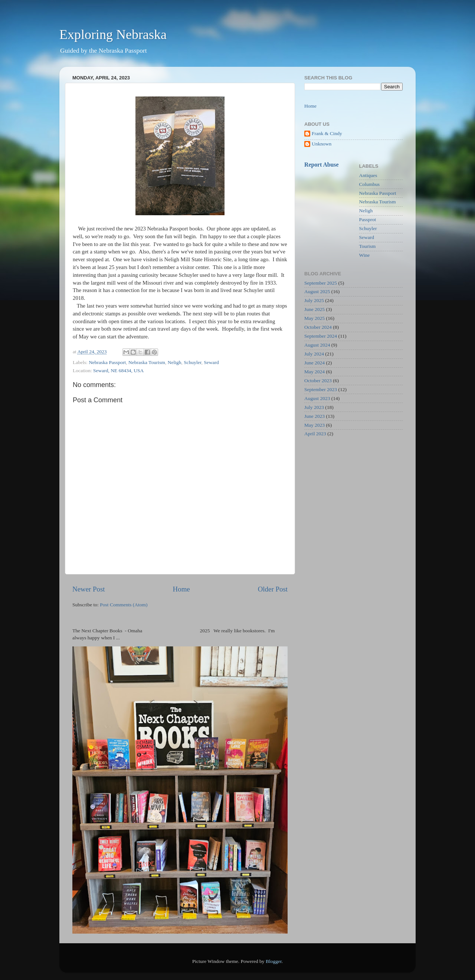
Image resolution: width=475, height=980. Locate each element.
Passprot (368, 219)
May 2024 (315, 372)
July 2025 (314, 300)
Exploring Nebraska (113, 35)
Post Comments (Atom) (124, 605)
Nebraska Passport (107, 362)
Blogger (274, 961)
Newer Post (89, 589)
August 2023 (317, 398)
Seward (211, 362)
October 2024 (318, 327)
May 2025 (315, 318)
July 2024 (314, 354)
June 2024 (315, 363)
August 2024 (317, 345)
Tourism (368, 246)
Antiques (368, 175)
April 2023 (315, 434)
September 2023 (321, 389)
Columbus (370, 184)
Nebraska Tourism (147, 362)
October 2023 (318, 381)
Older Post (273, 589)
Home (181, 589)
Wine (365, 255)
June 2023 (315, 416)
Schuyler (192, 362)
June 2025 (315, 309)
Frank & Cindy (327, 133)
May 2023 (315, 425)
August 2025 (317, 291)
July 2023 (314, 407)
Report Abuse (322, 165)
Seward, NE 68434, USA (118, 371)
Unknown (322, 144)
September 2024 (321, 336)
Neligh (175, 362)
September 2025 (321, 283)
